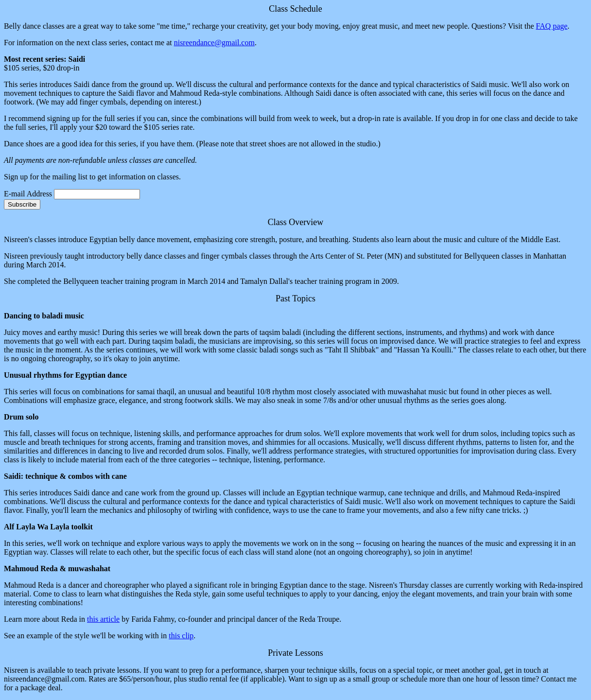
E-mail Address (28, 194)
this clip (181, 636)
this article (103, 619)
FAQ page (552, 26)
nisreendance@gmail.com (214, 43)
